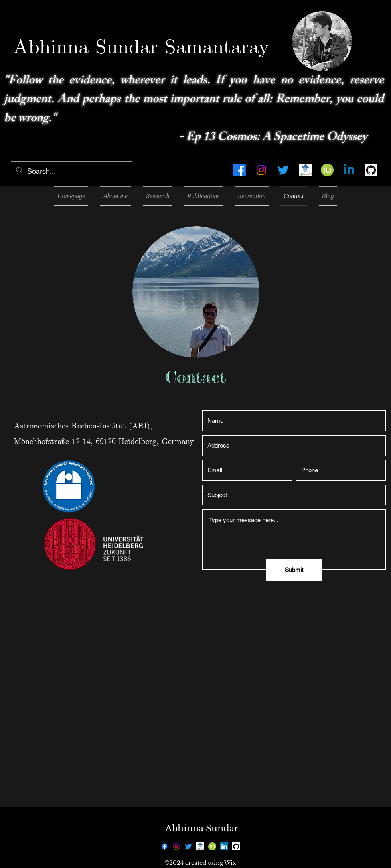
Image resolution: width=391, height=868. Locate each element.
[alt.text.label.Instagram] (261, 170)
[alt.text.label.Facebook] (239, 170)
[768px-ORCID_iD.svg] (327, 170)
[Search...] (71, 171)
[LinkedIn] (224, 846)
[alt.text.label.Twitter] (283, 170)
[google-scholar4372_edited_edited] (305, 170)
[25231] (371, 170)
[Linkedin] (349, 170)
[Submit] (294, 570)
